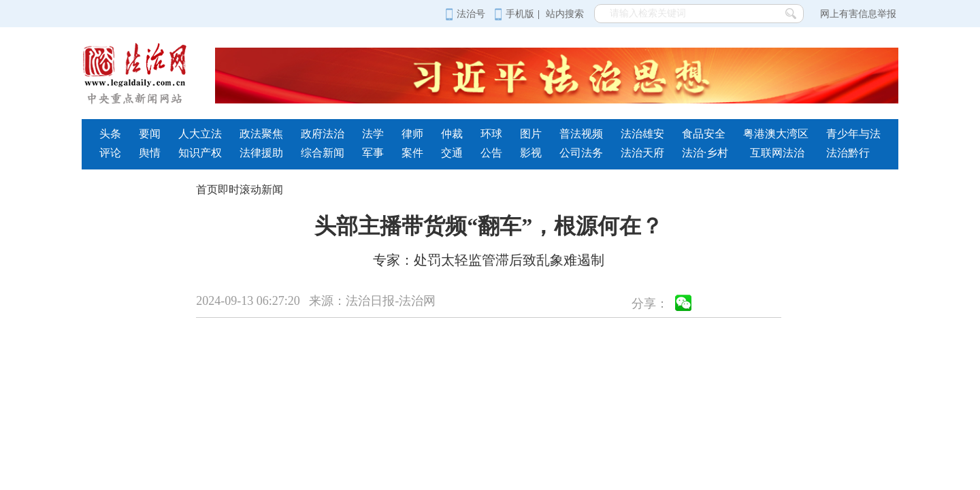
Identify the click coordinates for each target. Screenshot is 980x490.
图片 (531, 134)
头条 (110, 134)
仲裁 (452, 134)
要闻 (150, 134)
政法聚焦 (261, 134)
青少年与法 (853, 134)
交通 (452, 153)
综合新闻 (323, 153)
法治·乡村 (705, 153)
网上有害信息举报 (858, 14)
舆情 (150, 153)
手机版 (514, 14)
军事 (373, 153)
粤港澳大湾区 (776, 134)
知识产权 (200, 153)
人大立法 (200, 134)
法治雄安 (642, 134)
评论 (110, 153)
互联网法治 (777, 153)
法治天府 (642, 153)
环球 (491, 134)
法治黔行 (848, 153)
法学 (373, 134)
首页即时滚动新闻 (240, 190)
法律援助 (261, 153)
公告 (491, 153)
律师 (412, 134)
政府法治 (323, 134)
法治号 (465, 14)
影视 (531, 153)
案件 (412, 153)
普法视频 (581, 134)
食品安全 (704, 134)
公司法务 (581, 153)
